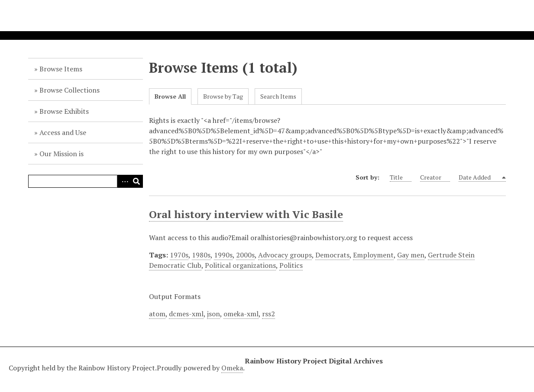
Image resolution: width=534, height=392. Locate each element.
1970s (179, 255)
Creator (435, 177)
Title (401, 177)
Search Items (278, 96)
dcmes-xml (186, 314)
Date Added (480, 177)
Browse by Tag (223, 96)
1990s (223, 255)
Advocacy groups (285, 255)
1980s (201, 255)
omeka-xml (241, 314)
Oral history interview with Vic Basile (246, 214)
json (214, 314)
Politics (291, 265)
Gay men (411, 255)
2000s (245, 255)
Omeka (232, 368)
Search (136, 181)
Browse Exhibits (64, 111)
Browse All (170, 96)
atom (157, 314)
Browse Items (61, 69)
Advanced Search (123, 181)
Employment (373, 255)
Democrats (332, 255)
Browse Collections (70, 90)
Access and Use (63, 132)
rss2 (269, 314)
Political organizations (240, 265)
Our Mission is (61, 154)
